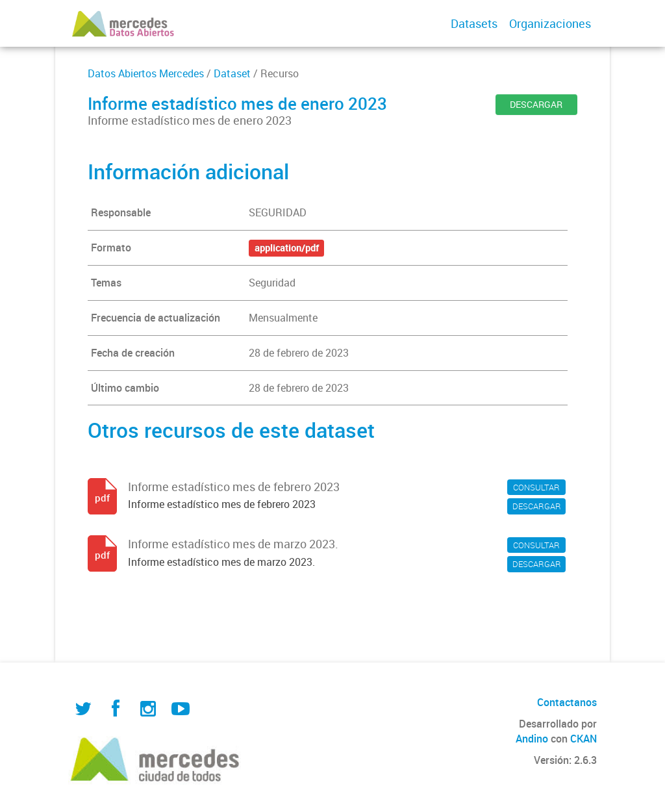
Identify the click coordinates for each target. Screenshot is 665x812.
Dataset (232, 73)
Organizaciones (550, 23)
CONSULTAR (536, 487)
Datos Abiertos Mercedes (146, 73)
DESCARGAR (536, 104)
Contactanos (567, 702)
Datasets (474, 23)
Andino (532, 739)
